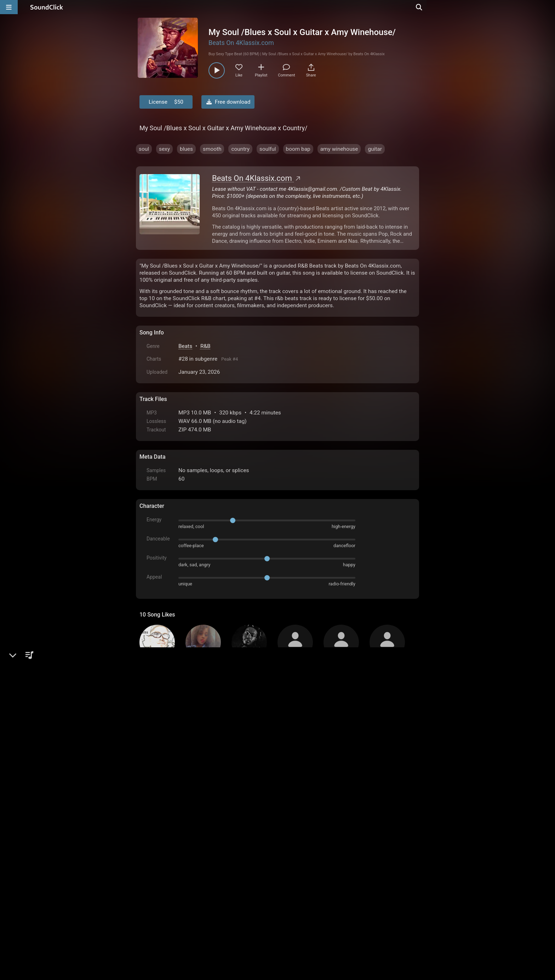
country (240, 149)
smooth (212, 149)
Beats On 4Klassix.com (241, 43)
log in (193, 822)
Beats (185, 346)
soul (144, 149)
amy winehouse (339, 149)
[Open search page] (548, 7)
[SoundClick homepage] (47, 7)
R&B (205, 346)
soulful (268, 149)
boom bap (298, 149)
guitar (375, 149)
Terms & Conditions (205, 900)
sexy (164, 149)
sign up (167, 822)
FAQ (169, 900)
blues (186, 149)
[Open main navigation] (9, 7)
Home (150, 900)
